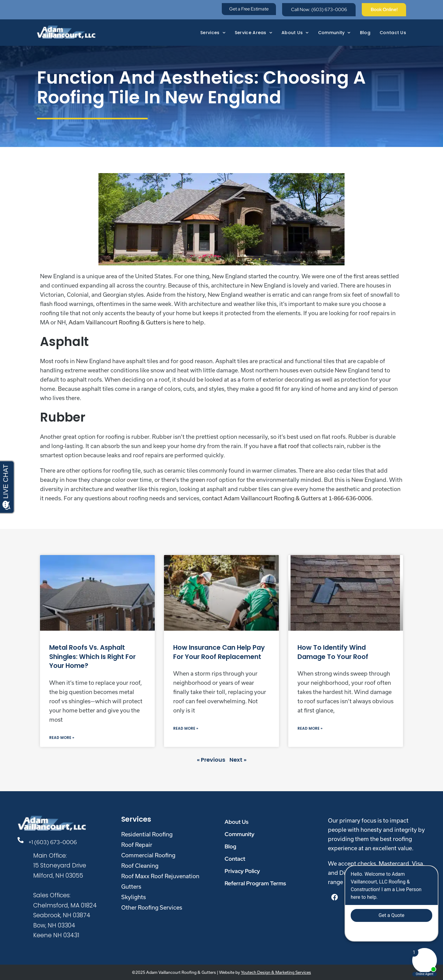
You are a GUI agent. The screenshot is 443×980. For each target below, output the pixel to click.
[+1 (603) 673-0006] (22, 841)
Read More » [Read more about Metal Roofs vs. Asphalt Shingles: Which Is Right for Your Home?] (62, 738)
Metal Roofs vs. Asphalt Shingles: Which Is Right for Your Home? (92, 657)
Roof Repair (137, 845)
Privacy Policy (242, 871)
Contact (235, 859)
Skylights (134, 897)
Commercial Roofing (148, 855)
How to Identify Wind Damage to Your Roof (333, 652)
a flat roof (286, 446)
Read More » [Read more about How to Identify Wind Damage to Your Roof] (310, 728)
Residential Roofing (147, 834)
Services (213, 31)
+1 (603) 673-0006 (54, 842)
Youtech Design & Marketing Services (276, 972)
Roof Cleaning (140, 866)
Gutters (131, 887)
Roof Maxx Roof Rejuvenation (160, 876)
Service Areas (253, 31)
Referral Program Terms (255, 883)
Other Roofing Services (152, 907)
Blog (365, 31)
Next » (238, 760)
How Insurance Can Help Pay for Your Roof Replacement (219, 652)
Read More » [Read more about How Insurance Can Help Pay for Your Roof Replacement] (186, 728)
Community (334, 31)
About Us (295, 31)
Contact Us (393, 31)
